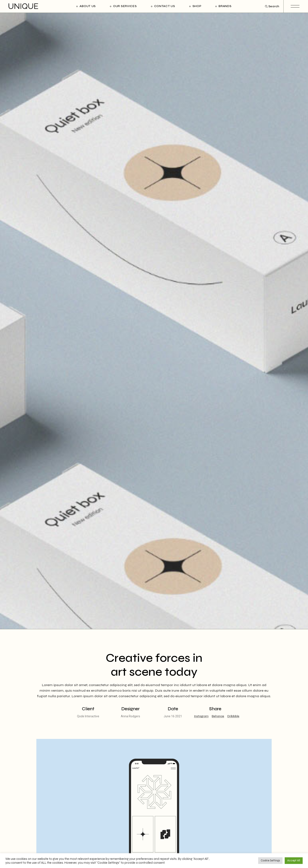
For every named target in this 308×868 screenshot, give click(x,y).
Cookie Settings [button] (270, 861)
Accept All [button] (294, 861)
